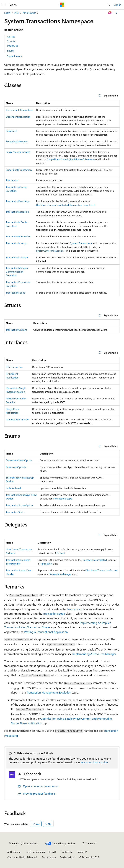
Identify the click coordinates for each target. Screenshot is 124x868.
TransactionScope (15, 293)
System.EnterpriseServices (50, 251)
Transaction (12, 180)
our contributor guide (94, 762)
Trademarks (66, 857)
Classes (11, 37)
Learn (7, 13)
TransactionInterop (16, 243)
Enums (11, 51)
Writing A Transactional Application (46, 632)
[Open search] (109, 5)
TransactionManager (17, 257)
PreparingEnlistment (17, 141)
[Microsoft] (62, 5)
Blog (51, 852)
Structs (11, 41)
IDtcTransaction (14, 367)
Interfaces (12, 46)
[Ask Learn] (110, 13)
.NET (16, 13)
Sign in (117, 5)
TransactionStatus (16, 512)
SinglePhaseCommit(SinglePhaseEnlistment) (71, 159)
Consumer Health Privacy (21, 857)
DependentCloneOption (19, 460)
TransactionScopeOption (19, 505)
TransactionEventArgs (18, 201)
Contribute (67, 852)
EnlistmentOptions (16, 467)
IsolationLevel (13, 488)
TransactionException (17, 212)
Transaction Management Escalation (49, 692)
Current (61, 553)
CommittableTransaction (19, 110)
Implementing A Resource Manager (94, 654)
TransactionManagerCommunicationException (17, 272)
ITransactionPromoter (18, 419)
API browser (29, 13)
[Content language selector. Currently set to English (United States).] (23, 843)
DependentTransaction (18, 117)
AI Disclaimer (14, 852)
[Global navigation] (4, 5)
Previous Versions (35, 852)
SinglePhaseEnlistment (18, 152)
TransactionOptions (16, 330)
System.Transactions (81, 243)
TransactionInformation (19, 236)
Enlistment (12, 131)
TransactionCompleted (82, 205)
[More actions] (117, 13)
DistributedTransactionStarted (52, 205)
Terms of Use (49, 857)
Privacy (81, 852)
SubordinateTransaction (19, 170)
